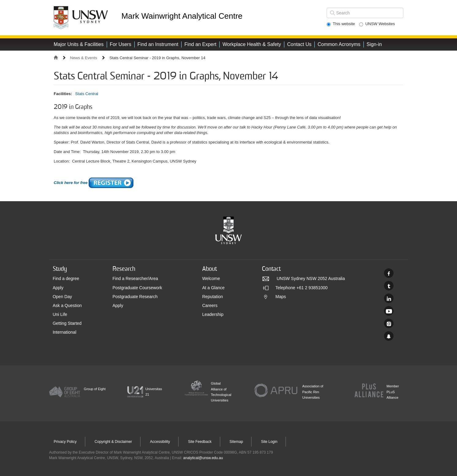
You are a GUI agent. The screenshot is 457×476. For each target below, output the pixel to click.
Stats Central (87, 94)
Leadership (213, 314)
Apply (58, 288)
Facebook (389, 273)
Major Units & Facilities (79, 44)
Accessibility (160, 442)
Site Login (269, 442)
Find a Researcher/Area (135, 278)
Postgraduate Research (135, 297)
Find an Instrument (158, 44)
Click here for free (94, 183)
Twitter (389, 286)
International (65, 332)
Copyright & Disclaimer (113, 442)
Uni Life (60, 314)
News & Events (83, 58)
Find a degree (66, 278)
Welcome (211, 278)
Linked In (389, 298)
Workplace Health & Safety (252, 44)
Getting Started (67, 323)
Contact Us (299, 44)
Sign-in (374, 44)
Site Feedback (200, 442)
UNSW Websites (377, 24)
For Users (121, 44)
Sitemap (236, 442)
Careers (210, 305)
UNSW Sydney (389, 336)
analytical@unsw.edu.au (203, 458)
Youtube (389, 311)
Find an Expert (200, 44)
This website (341, 24)
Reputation (213, 297)
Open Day (62, 297)
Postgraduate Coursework (137, 288)
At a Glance (213, 288)
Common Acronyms (339, 44)
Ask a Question (67, 305)
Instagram (389, 323)
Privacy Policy (65, 442)
